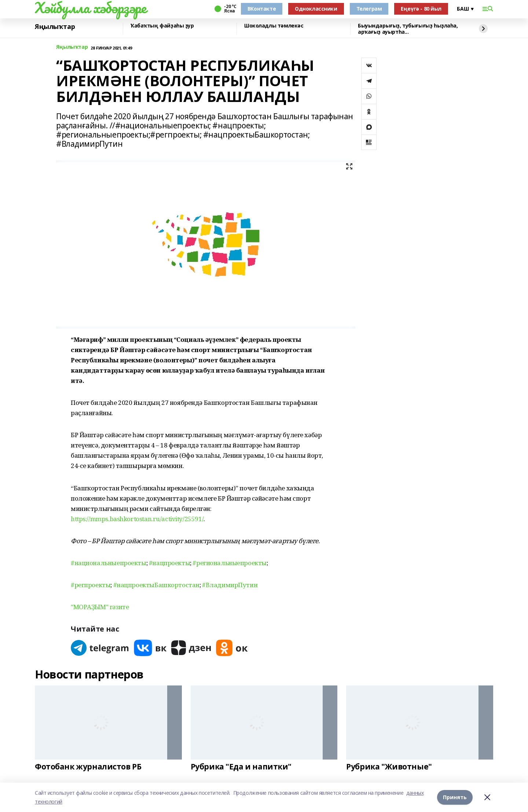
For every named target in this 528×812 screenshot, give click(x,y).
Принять (455, 797)
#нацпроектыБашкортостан (156, 585)
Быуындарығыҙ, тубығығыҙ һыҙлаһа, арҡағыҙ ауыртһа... (408, 29)
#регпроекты (91, 585)
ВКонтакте (262, 9)
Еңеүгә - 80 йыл (421, 9)
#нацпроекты (169, 563)
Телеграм (369, 9)
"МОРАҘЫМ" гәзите (100, 607)
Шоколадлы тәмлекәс (274, 26)
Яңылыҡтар (55, 27)
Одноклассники (316, 9)
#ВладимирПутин (230, 585)
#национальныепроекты (109, 563)
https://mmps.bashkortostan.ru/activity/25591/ (137, 519)
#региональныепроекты (230, 563)
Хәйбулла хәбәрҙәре (90, 8)
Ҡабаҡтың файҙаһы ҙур (162, 26)
